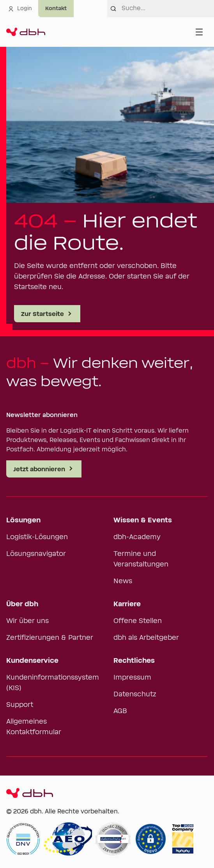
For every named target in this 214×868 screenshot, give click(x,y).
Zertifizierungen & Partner (50, 638)
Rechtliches (134, 661)
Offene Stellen (138, 621)
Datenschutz (135, 694)
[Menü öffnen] (199, 32)
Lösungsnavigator (36, 554)
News (123, 581)
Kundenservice (32, 661)
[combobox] (168, 9)
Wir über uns (27, 621)
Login (20, 9)
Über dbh (22, 604)
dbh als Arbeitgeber (146, 638)
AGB (120, 711)
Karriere (127, 604)
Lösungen (23, 520)
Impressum (132, 678)
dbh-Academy (137, 537)
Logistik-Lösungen (37, 537)
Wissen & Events (143, 520)
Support (20, 705)
